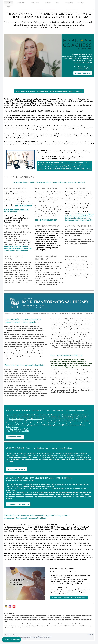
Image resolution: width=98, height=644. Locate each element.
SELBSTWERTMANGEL (42, 111)
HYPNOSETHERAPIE (15, 437)
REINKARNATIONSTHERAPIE (18, 504)
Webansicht (90, 634)
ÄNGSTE (27, 111)
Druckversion (9, 635)
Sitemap (15, 635)
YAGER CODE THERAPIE (16, 469)
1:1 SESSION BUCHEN (83, 73)
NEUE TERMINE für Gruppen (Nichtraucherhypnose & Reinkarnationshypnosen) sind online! (49, 91)
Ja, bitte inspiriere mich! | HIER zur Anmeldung (69, 598)
